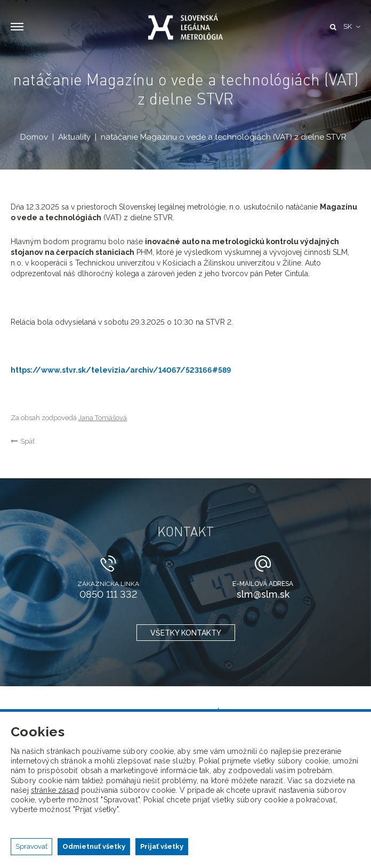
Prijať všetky (162, 846)
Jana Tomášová (103, 418)
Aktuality (74, 137)
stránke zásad (55, 790)
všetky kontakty (186, 633)
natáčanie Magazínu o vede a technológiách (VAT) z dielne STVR (224, 137)
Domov (34, 137)
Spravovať (31, 846)
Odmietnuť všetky (94, 846)
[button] (352, 27)
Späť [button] (23, 441)
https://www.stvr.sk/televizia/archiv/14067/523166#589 (121, 370)
